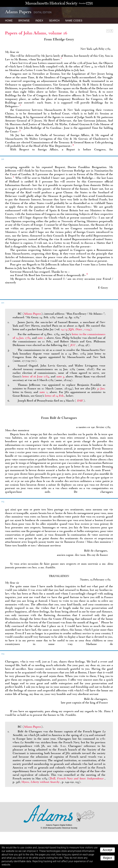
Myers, (41, 782)
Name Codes (74, 21)
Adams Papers (33, 314)
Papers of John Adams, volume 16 (36, 33)
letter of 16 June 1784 (36, 376)
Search (54, 21)
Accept (107, 850)
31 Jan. (101, 388)
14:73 (64, 329)
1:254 (87, 329)
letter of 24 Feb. (55, 396)
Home (9, 21)
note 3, (61, 376)
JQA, (76, 329)
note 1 (41, 338)
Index (39, 21)
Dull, (77, 778)
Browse (24, 21)
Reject (107, 858)
